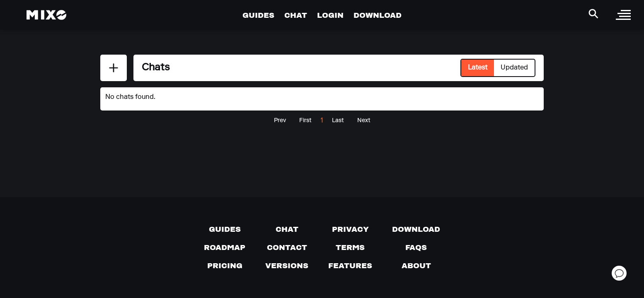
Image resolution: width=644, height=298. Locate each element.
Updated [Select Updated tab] (514, 68)
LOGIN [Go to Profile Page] (330, 15)
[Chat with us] (287, 229)
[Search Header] (593, 14)
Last (338, 121)
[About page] (416, 266)
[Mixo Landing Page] (46, 15)
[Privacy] (350, 229)
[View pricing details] (225, 266)
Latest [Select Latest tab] (478, 68)
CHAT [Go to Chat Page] (296, 15)
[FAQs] (416, 248)
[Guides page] (225, 229)
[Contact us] (287, 248)
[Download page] (416, 229)
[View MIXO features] (350, 266)
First (305, 121)
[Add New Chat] (114, 68)
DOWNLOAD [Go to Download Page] (378, 15)
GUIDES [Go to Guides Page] (258, 15)
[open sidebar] (623, 15)
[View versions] (287, 266)
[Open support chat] (619, 273)
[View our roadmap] (225, 248)
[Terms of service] (350, 248)
